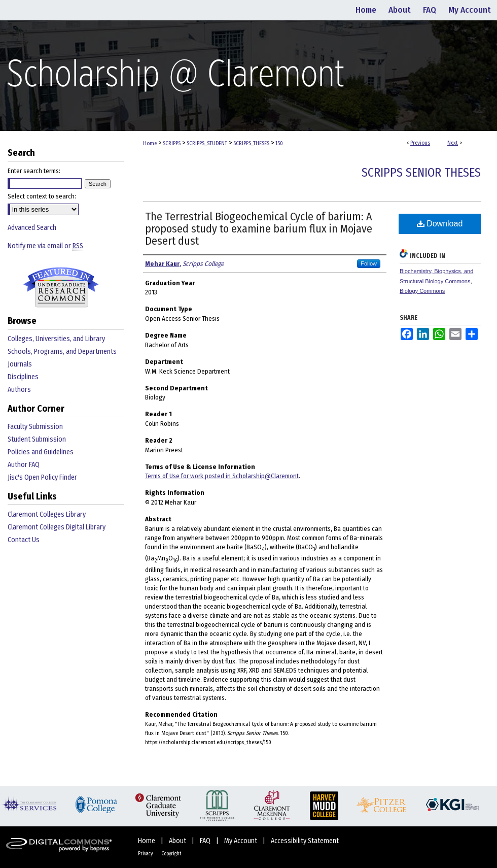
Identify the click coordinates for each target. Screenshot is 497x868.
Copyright (171, 854)
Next (453, 143)
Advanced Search (32, 228)
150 (279, 143)
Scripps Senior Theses (421, 173)
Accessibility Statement (305, 841)
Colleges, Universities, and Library (56, 339)
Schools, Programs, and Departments (62, 352)
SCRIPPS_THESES (251, 143)
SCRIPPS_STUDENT (207, 143)
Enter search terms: (34, 171)
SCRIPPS (172, 143)
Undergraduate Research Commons (61, 287)
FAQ (206, 841)
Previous (420, 143)
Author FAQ (24, 465)
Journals (20, 364)
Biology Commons (422, 291)
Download (440, 224)
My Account (241, 841)
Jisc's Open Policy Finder (42, 477)
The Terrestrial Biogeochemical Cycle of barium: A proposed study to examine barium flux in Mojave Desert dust (259, 229)
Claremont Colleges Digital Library (57, 527)
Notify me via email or (45, 246)
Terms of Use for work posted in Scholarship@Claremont (222, 476)
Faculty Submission (35, 427)
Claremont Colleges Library (47, 514)
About (178, 841)
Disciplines (23, 377)
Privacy (146, 854)
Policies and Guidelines (41, 452)
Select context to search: (42, 196)
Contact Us (24, 540)
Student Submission (37, 439)
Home (150, 143)
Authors (19, 390)
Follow (369, 263)
